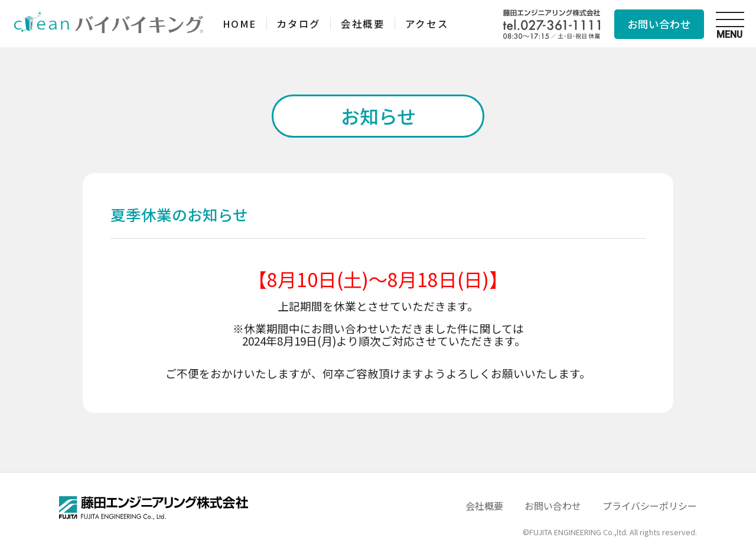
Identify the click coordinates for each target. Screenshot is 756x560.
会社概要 (371, 23)
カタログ (303, 23)
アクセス (439, 23)
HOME (241, 23)
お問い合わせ (659, 24)
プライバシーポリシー (650, 506)
